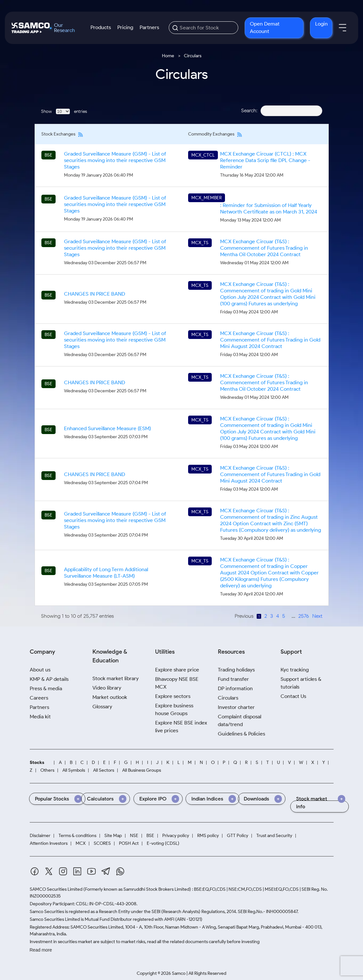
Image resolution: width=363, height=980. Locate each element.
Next (317, 616)
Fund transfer (233, 679)
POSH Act (129, 843)
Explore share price (177, 670)
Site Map (113, 836)
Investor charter (236, 707)
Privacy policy (176, 836)
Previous (244, 616)
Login (321, 24)
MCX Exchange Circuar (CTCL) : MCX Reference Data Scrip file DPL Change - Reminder (265, 160)
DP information (235, 688)
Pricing (125, 27)
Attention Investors (49, 843)
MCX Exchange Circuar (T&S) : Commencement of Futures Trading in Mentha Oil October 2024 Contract (264, 248)
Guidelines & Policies (241, 734)
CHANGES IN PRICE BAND (95, 294)
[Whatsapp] (120, 871)
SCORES (102, 843)
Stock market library (116, 678)
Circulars (228, 698)
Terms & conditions (77, 836)
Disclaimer (40, 836)
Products (101, 27)
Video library (107, 688)
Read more (41, 950)
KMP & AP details (49, 679)
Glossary (102, 707)
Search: (282, 110)
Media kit (40, 717)
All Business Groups (142, 770)
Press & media (46, 688)
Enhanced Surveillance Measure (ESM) (107, 428)
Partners (149, 27)
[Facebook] (35, 871)
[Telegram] (106, 871)
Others (47, 770)
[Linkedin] (77, 871)
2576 (304, 616)
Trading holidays (236, 670)
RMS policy (208, 836)
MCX (81, 843)
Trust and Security (274, 836)
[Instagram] (63, 871)
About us (40, 670)
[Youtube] (91, 871)
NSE (134, 836)
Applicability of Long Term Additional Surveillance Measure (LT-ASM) (106, 573)
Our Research (64, 28)
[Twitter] (49, 871)
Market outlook (110, 697)
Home (168, 56)
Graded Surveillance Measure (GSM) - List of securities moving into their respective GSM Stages (115, 160)
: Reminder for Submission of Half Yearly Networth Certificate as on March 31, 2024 (269, 208)
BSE (150, 836)
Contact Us (293, 696)
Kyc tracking (295, 670)
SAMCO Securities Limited (56, 889)
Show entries (64, 111)
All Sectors (104, 770)
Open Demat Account (265, 27)
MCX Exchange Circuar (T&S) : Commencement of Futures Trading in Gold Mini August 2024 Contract (270, 340)
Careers (39, 698)
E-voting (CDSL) (163, 843)
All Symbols (74, 770)
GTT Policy (238, 836)
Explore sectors (173, 696)
